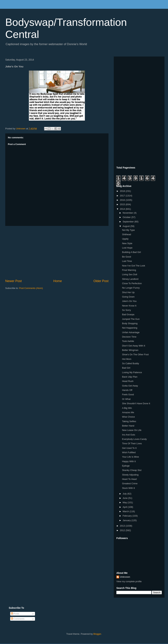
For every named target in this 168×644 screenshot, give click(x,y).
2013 (123, 526)
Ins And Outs (128, 435)
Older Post (101, 281)
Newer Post (13, 281)
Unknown (125, 577)
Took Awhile (128, 341)
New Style (127, 243)
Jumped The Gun (131, 319)
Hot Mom (127, 359)
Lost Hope (127, 248)
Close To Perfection (132, 283)
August (127, 226)
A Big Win (127, 408)
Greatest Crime (130, 483)
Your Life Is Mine (130, 457)
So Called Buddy (130, 363)
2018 (123, 191)
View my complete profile (129, 581)
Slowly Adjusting (130, 475)
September (129, 222)
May (125, 502)
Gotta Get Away (130, 386)
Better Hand (128, 426)
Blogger (97, 634)
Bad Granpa (128, 314)
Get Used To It (129, 448)
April (125, 507)
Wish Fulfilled (129, 452)
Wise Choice (128, 417)
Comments (18, 619)
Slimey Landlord (130, 279)
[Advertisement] (57, 252)
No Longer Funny (131, 288)
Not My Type (128, 230)
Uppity (125, 239)
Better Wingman (130, 350)
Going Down (128, 297)
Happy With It (129, 461)
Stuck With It (128, 488)
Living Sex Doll (129, 274)
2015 (123, 204)
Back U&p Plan (130, 377)
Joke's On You (129, 301)
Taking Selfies (129, 421)
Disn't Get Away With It (134, 346)
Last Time (127, 261)
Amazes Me (128, 412)
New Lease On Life (132, 430)
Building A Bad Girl (131, 252)
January (127, 520)
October (127, 217)
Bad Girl (126, 368)
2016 (123, 200)
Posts (15, 614)
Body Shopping (130, 323)
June (125, 498)
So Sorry (126, 310)
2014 (123, 209)
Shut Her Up (128, 292)
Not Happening (130, 328)
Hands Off (127, 390)
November (128, 213)
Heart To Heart (129, 479)
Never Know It (129, 306)
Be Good (126, 257)
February (128, 516)
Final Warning (129, 270)
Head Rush (128, 381)
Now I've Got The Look (134, 266)
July (125, 494)
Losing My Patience (132, 372)
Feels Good (128, 394)
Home (58, 281)
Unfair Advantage (131, 332)
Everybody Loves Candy (134, 439)
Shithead (126, 234)
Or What (126, 399)
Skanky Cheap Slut (132, 470)
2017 (123, 196)
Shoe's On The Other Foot (135, 354)
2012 (123, 530)
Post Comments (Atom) (31, 288)
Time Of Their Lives (132, 443)
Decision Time (129, 337)
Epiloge (126, 466)
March (126, 511)
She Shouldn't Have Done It (136, 403)
